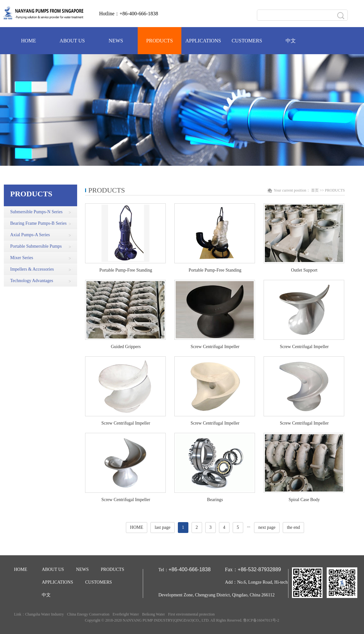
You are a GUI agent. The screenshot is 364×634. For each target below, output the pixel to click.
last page (162, 527)
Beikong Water (154, 614)
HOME (137, 527)
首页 (315, 190)
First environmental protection (191, 614)
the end (293, 527)
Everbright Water (126, 614)
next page (267, 527)
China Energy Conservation (88, 614)
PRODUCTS (335, 190)
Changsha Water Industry (44, 614)
